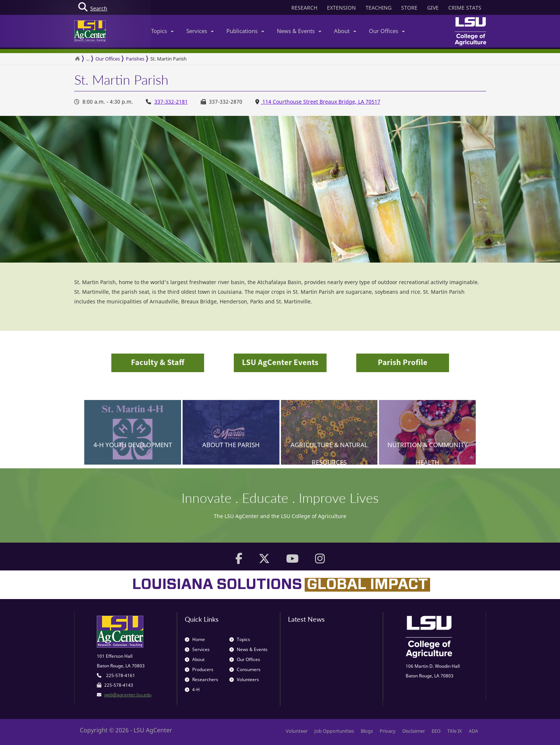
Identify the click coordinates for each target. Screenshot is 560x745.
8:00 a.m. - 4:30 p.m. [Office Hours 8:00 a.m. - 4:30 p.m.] (104, 102)
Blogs (367, 731)
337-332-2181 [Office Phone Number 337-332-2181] (171, 102)
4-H (192, 689)
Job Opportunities (334, 731)
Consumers (245, 669)
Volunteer (297, 731)
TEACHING (379, 8)
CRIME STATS (465, 8)
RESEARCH (304, 8)
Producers (199, 669)
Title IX (455, 731)
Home (195, 639)
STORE (409, 8)
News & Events (299, 31)
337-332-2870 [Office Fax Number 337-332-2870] (222, 102)
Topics (162, 31)
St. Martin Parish (168, 59)
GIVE (433, 8)
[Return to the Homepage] (77, 59)
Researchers (202, 679)
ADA (473, 731)
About (345, 31)
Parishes (135, 59)
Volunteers (244, 679)
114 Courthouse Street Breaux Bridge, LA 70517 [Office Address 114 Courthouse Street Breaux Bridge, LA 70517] (321, 102)
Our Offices (387, 31)
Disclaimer (414, 731)
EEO (436, 731)
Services (200, 31)
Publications (245, 31)
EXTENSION (341, 8)
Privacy (388, 731)
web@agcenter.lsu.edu (128, 695)
